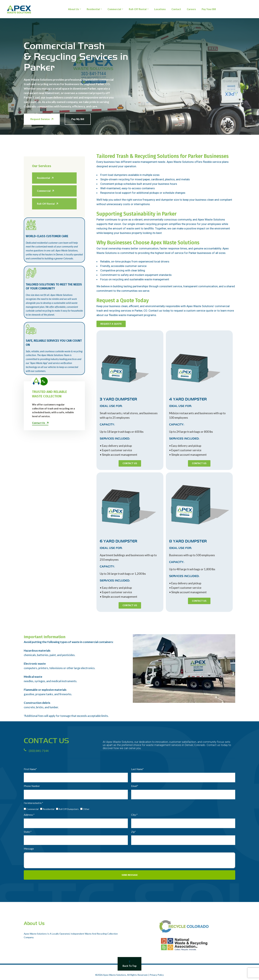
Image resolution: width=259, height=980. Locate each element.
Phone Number (32, 786)
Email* (135, 786)
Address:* (29, 815)
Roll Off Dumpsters (69, 809)
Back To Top (129, 964)
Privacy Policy (157, 975)
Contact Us (40, 423)
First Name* (30, 769)
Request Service (42, 119)
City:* (134, 815)
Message (29, 849)
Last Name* (137, 769)
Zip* (133, 832)
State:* (28, 832)
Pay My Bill (78, 119)
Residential (49, 809)
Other (86, 809)
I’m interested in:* (33, 803)
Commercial (32, 809)
